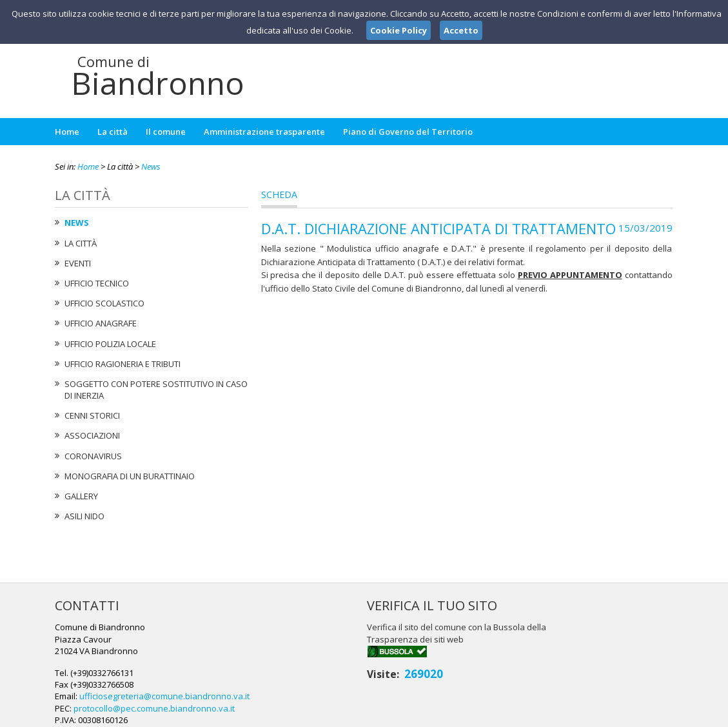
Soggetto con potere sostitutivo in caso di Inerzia (156, 390)
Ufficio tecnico (97, 283)
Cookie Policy (645, 715)
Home (67, 132)
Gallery (81, 496)
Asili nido (84, 516)
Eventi (78, 263)
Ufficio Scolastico (104, 303)
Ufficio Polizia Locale (110, 344)
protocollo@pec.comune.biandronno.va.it (364, 662)
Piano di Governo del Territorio (408, 132)
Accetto (461, 30)
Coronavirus (93, 456)
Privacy (594, 715)
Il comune (166, 132)
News (151, 166)
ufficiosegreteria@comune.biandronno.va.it (374, 651)
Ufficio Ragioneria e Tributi (123, 364)
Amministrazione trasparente (264, 132)
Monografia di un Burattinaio (130, 476)
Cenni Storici (92, 415)
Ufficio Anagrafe (101, 323)
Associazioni (92, 435)
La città (113, 132)
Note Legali (547, 715)
